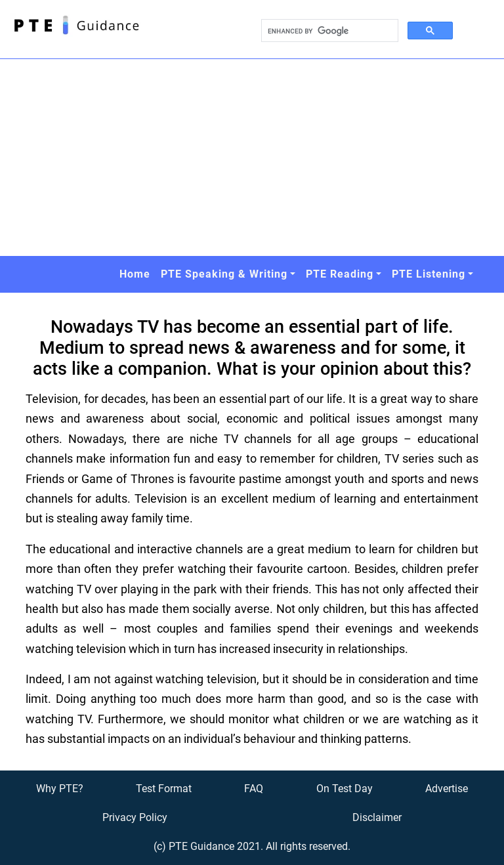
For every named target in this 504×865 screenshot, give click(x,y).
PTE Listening (429, 274)
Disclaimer (377, 817)
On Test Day (345, 789)
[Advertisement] (252, 158)
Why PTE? (60, 789)
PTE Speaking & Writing (224, 274)
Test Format (164, 789)
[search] (328, 31)
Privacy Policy (135, 817)
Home (135, 274)
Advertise (447, 789)
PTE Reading (340, 274)
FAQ (254, 789)
